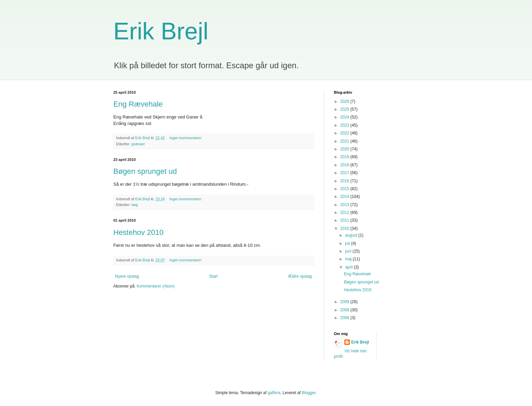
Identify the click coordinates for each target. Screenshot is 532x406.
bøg (135, 205)
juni (349, 251)
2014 (345, 197)
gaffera (274, 393)
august (352, 235)
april (349, 267)
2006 (345, 318)
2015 (345, 189)
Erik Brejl (161, 31)
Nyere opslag (127, 276)
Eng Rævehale (138, 104)
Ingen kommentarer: (186, 138)
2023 (345, 125)
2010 (345, 228)
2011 (345, 220)
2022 (345, 133)
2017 (345, 173)
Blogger (309, 393)
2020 (345, 149)
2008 (345, 310)
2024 (345, 117)
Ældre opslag (300, 276)
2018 (345, 165)
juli (348, 243)
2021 (345, 141)
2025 (345, 109)
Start (213, 276)
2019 (345, 157)
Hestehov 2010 (138, 232)
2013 (345, 205)
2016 (345, 181)
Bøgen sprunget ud (145, 171)
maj (349, 259)
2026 (345, 101)
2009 (345, 302)
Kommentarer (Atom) (156, 286)
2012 (345, 213)
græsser (138, 144)
